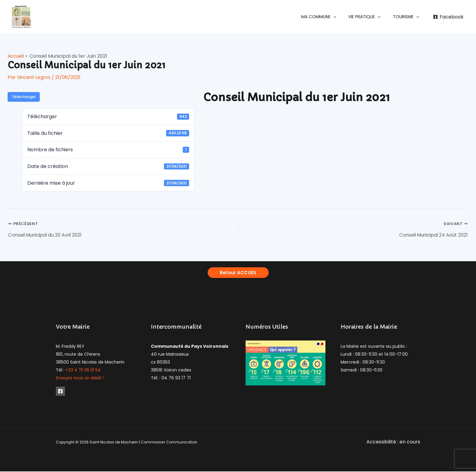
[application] (342, 17)
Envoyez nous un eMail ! (81, 379)
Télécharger (24, 97)
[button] (328, 17)
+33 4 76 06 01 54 (84, 371)
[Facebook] (448, 17)
